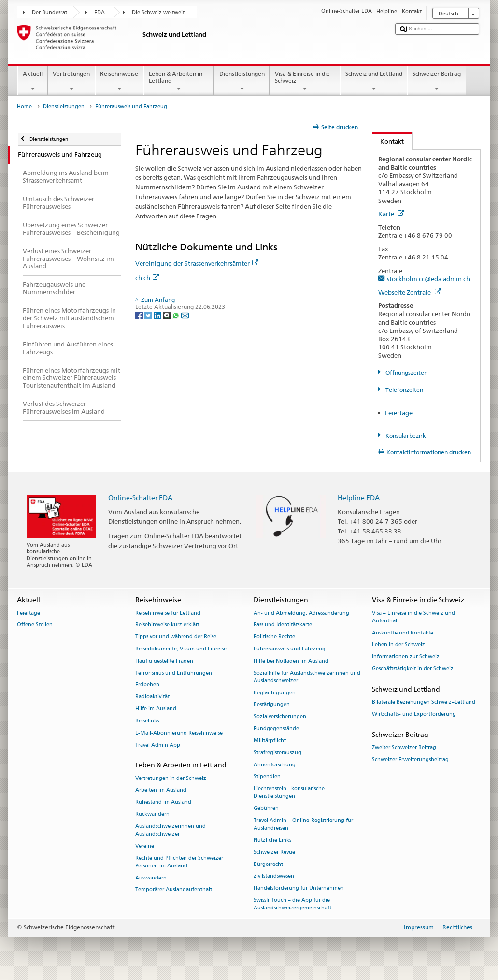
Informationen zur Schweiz (406, 657)
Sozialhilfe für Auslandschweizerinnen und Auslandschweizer (307, 677)
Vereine (145, 846)
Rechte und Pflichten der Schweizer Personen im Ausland (179, 862)
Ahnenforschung (275, 765)
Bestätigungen (272, 705)
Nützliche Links (272, 840)
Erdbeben (147, 685)
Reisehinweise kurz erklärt (167, 625)
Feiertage (399, 413)
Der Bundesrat (50, 12)
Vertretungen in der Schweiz (171, 778)
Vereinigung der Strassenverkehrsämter (197, 263)
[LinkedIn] (158, 315)
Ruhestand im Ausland (163, 802)
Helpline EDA (359, 497)
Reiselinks (147, 721)
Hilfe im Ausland (156, 709)
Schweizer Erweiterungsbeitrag (410, 759)
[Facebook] (140, 315)
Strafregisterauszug (277, 753)
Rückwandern (152, 814)
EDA (100, 12)
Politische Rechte (274, 637)
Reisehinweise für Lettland (168, 613)
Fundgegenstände (276, 728)
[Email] (185, 315)
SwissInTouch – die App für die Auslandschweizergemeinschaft (292, 904)
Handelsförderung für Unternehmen (299, 888)
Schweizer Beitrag (436, 82)
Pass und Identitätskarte (283, 625)
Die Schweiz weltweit (158, 12)
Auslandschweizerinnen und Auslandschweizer (171, 830)
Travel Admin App (158, 745)
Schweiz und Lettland (374, 82)
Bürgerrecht (268, 864)
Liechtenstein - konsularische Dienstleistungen (289, 793)
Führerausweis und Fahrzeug (290, 649)
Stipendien (267, 777)
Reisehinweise (119, 82)
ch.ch (147, 278)
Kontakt (388, 141)
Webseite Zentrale (410, 292)
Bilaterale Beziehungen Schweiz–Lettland (424, 702)
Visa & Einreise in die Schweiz (305, 82)
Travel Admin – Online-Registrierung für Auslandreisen (303, 824)
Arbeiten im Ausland (161, 790)
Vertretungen (71, 82)
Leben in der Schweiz (398, 645)
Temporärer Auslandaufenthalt (174, 890)
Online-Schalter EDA (140, 497)
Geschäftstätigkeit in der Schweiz (413, 669)
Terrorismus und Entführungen (174, 673)
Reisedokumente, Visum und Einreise (181, 649)
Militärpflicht (270, 741)
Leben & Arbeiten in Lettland (179, 82)
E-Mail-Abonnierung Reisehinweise (179, 733)
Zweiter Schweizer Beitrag (404, 747)
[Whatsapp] (177, 315)
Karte (391, 214)
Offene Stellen (35, 625)
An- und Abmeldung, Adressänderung (301, 613)
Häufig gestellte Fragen (164, 661)
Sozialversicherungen (280, 717)
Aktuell (32, 82)
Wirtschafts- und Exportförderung (414, 714)
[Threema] (167, 315)
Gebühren (266, 809)
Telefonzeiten (404, 390)
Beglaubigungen (275, 693)
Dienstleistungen (242, 82)
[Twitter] (149, 315)
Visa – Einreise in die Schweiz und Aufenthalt (413, 617)
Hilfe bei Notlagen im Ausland (291, 661)
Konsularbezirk (405, 436)
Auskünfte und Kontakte (403, 633)
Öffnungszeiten (406, 372)
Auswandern (151, 878)
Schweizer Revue (274, 852)
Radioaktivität (152, 697)
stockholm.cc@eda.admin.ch (428, 279)
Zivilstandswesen (274, 876)
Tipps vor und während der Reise (176, 637)
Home (24, 107)
